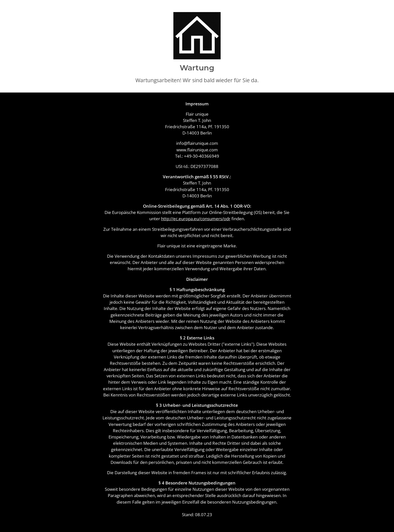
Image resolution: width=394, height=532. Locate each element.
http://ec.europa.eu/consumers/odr (196, 219)
